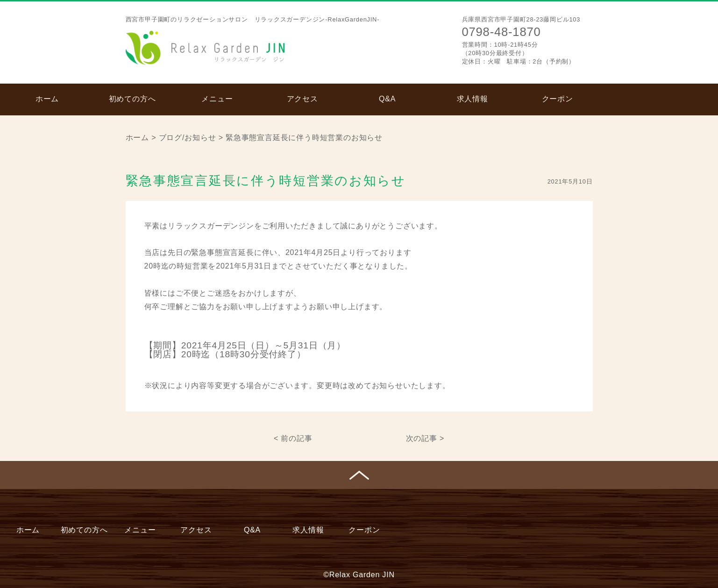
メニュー (217, 99)
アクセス (302, 99)
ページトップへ (359, 475)
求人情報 (473, 99)
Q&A (387, 99)
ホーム (47, 99)
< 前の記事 (293, 438)
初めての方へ (132, 99)
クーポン (558, 99)
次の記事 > (425, 438)
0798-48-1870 (501, 32)
